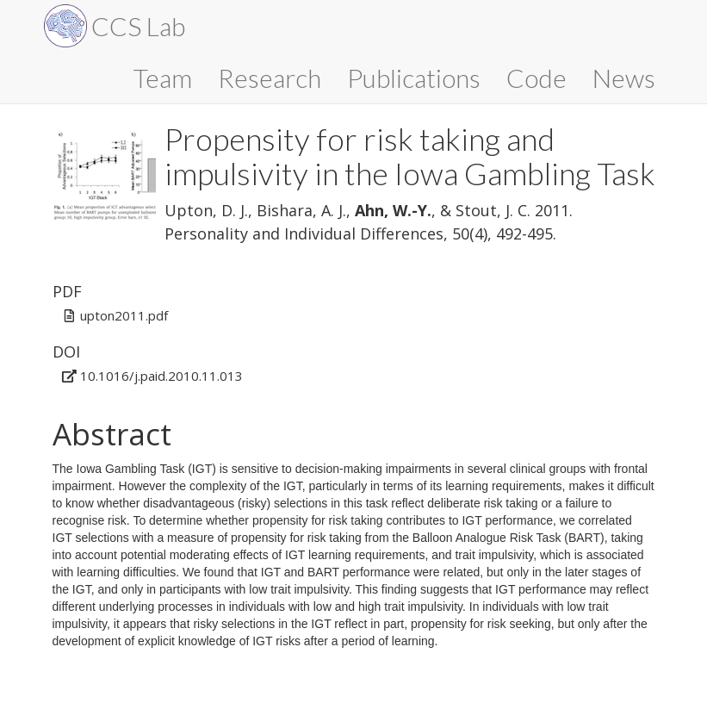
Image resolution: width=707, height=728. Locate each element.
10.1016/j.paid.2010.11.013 (161, 376)
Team (163, 78)
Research (270, 78)
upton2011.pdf (124, 315)
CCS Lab (138, 26)
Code (536, 78)
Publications (414, 78)
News (624, 78)
